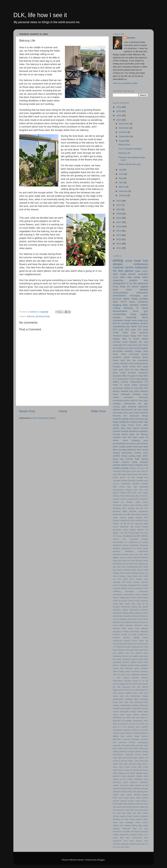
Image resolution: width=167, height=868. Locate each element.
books (140, 567)
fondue (136, 650)
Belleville (144, 370)
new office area (129, 718)
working (125, 468)
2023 (119, 120)
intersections (118, 681)
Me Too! (144, 508)
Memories (117, 511)
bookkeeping (132, 567)
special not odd (141, 785)
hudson (116, 428)
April (121, 182)
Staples (133, 530)
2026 (119, 107)
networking (117, 718)
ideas (123, 428)
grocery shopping (120, 665)
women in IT (143, 835)
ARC (120, 474)
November (124, 128)
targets (120, 804)
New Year (122, 514)
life (138, 434)
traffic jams (132, 813)
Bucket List (125, 477)
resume (138, 755)
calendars (134, 305)
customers (144, 601)
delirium (125, 610)
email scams (127, 628)
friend (146, 653)
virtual (135, 462)
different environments (123, 410)
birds (133, 561)
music (115, 354)
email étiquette (141, 628)
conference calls (141, 588)
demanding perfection (139, 610)
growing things (43, 316)
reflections (131, 450)
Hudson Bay (134, 496)
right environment (125, 758)
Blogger (101, 860)
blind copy (134, 564)
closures (136, 582)
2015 (119, 231)
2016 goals (118, 370)
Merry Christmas (139, 302)
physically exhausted (121, 745)
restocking (129, 755)
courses (116, 598)
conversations (129, 594)
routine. (131, 761)
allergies (144, 290)
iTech (115, 675)
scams (121, 767)
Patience (116, 520)
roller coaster (139, 758)
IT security (142, 499)
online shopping (131, 440)
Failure (116, 493)
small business (141, 364)
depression (143, 407)
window (125, 465)
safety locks (118, 764)
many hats (123, 702)
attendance (129, 551)
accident (145, 539)
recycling (122, 450)
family (121, 644)
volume (145, 822)
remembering (118, 755)
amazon (126, 545)
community (143, 397)
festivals (120, 647)
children (144, 305)
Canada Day (142, 477)
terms (146, 804)
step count (132, 792)
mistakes (116, 708)
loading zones (131, 693)
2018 (119, 218)
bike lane (127, 561)
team (126, 804)
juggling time (124, 684)
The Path (144, 533)
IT (114, 379)
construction (143, 591)
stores (132, 798)
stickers (116, 795)
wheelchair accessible (121, 831)
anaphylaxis (134, 545)
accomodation (118, 542)
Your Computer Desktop (130, 149)
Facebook (144, 333)
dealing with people (140, 607)
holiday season (125, 671)
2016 (119, 226)
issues (135, 681)
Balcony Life (124, 153)
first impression (131, 416)
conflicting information (123, 591)
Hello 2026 (124, 496)
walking (127, 825)
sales (126, 764)
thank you (143, 320)
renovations (143, 360)
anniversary (118, 388)
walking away (137, 825)
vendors (144, 323)
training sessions (120, 816)
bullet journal (125, 573)
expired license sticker (134, 641)
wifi (132, 831)
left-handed (118, 351)
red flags (131, 751)
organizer (127, 730)
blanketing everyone (121, 564)
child (146, 579)
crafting (116, 308)
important (144, 675)
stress (134, 320)
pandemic (117, 357)
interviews (128, 681)
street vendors (142, 798)
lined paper (140, 690)
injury (129, 428)
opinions (145, 727)
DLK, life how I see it (40, 15)
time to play (125, 810)
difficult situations (136, 613)
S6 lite (123, 524)
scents (128, 767)
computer (144, 585)
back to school (126, 557)
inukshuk (117, 431)
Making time (124, 145)
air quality (144, 542)
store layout (124, 798)
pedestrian (117, 739)
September (125, 136)
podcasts (140, 745)
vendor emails (129, 367)
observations (138, 721)
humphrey (144, 671)
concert (131, 588)
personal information (131, 739)
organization (118, 730)
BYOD (115, 477)
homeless (135, 671)
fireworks (117, 416)
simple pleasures (128, 776)
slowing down (135, 456)
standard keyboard (140, 788)
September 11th (127, 527)
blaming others (142, 561)
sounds (127, 320)
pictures (145, 444)
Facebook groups (121, 336)
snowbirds (138, 779)
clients (129, 582)
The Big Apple (134, 533)
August (123, 141)
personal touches (127, 742)
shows (133, 773)
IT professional (131, 499)
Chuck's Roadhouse (121, 484)
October (123, 132)
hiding (133, 314)
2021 (119, 205)
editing (121, 625)
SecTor (116, 527)
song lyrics (124, 785)
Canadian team (142, 481)
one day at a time (136, 724)
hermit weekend (141, 668)
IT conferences (122, 379)
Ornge (115, 518)
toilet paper (144, 810)
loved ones (143, 693)
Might (125, 511)
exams (137, 413)
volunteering (119, 326)
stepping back (142, 792)
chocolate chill (119, 582)
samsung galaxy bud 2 (138, 764)
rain (134, 360)
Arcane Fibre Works (140, 474)
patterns (145, 736)
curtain (137, 601)
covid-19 (134, 401)
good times (143, 659)
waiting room (118, 825)
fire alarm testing (130, 647)
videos (145, 819)
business (141, 573)
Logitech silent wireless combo (135, 505)
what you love (140, 829)
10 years (141, 468)
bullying (134, 573)
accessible (134, 539)
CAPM (116, 333)
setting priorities (140, 299)
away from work (136, 554)
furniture (125, 656)
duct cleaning (126, 622)
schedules (118, 320)
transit (130, 816)
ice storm (121, 675)
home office (142, 425)
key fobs (117, 687)
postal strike (128, 748)
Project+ (116, 524)
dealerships (125, 607)
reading (116, 751)
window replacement (121, 835)
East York (144, 490)
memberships (125, 705)
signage (139, 773)
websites (117, 465)
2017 (119, 222)
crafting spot (125, 598)
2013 (119, 239)
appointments (127, 548)
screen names (124, 770)
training (145, 459)
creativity (117, 404)
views (115, 822)
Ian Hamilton (127, 502)
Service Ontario (141, 527)
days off (141, 604)
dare (134, 604)
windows (133, 835)
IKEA (146, 376)
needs (129, 715)
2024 (119, 115)
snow (129, 290)
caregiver (122, 576)
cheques (139, 579)
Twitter (135, 385)
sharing (145, 770)
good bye (144, 419)
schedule (124, 364)
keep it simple (143, 684)
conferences (141, 264)
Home (63, 411)
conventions (118, 594)
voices (138, 822)
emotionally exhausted (139, 631)
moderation (137, 708)
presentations (119, 296)
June (122, 174)
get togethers (135, 656)
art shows (138, 548)
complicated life (134, 585)
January (123, 195)
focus (136, 311)
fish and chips (143, 647)
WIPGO (145, 536)
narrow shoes (119, 715)
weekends (126, 829)
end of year (128, 413)
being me (125, 286)
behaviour (144, 557)
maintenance (136, 696)
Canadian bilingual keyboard (124, 481)
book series (122, 567)
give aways (117, 659)
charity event (128, 579)
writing (118, 260)
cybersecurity (129, 404)
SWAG (116, 382)
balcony (31, 316)
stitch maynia (126, 795)
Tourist (127, 385)
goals (138, 271)
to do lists (132, 283)
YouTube (117, 342)
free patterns (136, 653)
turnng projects (136, 819)
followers (122, 650)
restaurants (141, 267)
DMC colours (119, 487)
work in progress (136, 465)
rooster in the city (120, 761)
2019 (119, 214)
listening (144, 434)
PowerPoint (125, 520)
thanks (129, 807)
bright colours (137, 570)
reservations (127, 453)
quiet (141, 447)
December (124, 124)
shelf (115, 773)
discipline (128, 616)
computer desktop (120, 588)
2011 (119, 248)
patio (122, 736)
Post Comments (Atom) (44, 418)
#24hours (133, 468)
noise (141, 437)
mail (127, 696)
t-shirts (138, 801)
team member (126, 459)
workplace (125, 844)
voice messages (126, 822)
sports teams (127, 788)
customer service (123, 267)
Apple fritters (127, 474)
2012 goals (143, 367)
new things (141, 718)
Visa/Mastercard (129, 536)
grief (146, 662)
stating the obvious (120, 792)
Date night (132, 487)
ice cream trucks (133, 348)
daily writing (134, 277)
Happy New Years (139, 336)
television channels (136, 804)
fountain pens (124, 653)
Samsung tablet (141, 524)
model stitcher (126, 708)
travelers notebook (140, 816)
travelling (116, 819)
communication (120, 293)
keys (134, 687)
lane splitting (142, 687)
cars (140, 576)
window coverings (141, 831)
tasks (115, 302)
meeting (116, 705)
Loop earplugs (142, 379)
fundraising (117, 656)
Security (124, 382)
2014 (119, 235)
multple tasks (142, 712)
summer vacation (127, 801)
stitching (137, 795)
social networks (130, 782)
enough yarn (143, 634)
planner (129, 271)
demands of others (136, 308)
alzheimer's (117, 545)
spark (132, 785)
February (124, 191)
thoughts (117, 367)
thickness (136, 807)
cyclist (115, 604)
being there (117, 561)
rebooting (123, 751)
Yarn (124, 539)
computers (143, 274)
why (128, 326)
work (122, 838)
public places (139, 748)
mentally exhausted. (140, 705)
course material (142, 594)
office (146, 721)
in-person (135, 678)
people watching (132, 357)
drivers (139, 619)
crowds (130, 601)
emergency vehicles (121, 631)
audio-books (143, 551)
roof (146, 758)
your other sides (123, 847)
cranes (133, 598)
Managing (117, 508)
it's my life (143, 681)
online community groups (134, 354)
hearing (116, 668)
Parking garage (127, 518)
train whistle (143, 813)
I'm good (131, 376)
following (129, 650)
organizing (118, 280)
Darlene (131, 38)
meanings (138, 702)
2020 (119, 209)
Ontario (145, 514)
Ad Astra (135, 370)
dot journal (132, 619)
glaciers (135, 659)
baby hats (143, 388)
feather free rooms (135, 644)
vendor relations (121, 462)
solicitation (144, 782)
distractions (142, 293)
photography (143, 742)
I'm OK (142, 496)
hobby (115, 671)
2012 (119, 244)
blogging (117, 305)
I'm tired (139, 376)
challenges (125, 394)
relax (139, 450)
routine (116, 364)
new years (133, 437)
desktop (125, 613)
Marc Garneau (129, 508)
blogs (125, 305)
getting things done (131, 419)
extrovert (144, 413)
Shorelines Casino (121, 530)
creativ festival (142, 598)
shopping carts (123, 773)
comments (129, 397)
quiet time (125, 360)
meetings (129, 351)
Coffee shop (129, 333)
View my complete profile (125, 83)
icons (128, 675)
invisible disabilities (130, 431)
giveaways (127, 659)
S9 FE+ (130, 524)
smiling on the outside (123, 779)
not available (127, 721)
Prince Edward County (139, 520)
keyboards (126, 687)
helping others (137, 422)
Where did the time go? (130, 164)
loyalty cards (118, 696)
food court (138, 345)
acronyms (144, 385)
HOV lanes (137, 493)
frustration (117, 419)
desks (119, 613)
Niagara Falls (120, 339)
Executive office (120, 376)
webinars (144, 462)
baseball (125, 391)
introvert (144, 428)
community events (121, 401)
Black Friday (119, 373)
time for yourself (121, 323)
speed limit (117, 788)
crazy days (143, 401)
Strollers (141, 530)
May (121, 178)
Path (146, 518)
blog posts (134, 391)
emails (119, 413)
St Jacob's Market (138, 339)
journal (135, 286)
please (133, 745)
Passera (139, 518)
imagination (135, 675)
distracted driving (139, 616)
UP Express (118, 536)
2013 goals (143, 326)
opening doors (134, 727)
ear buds (138, 410)
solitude (116, 785)
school (131, 364)
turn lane (125, 819)
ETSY (124, 302)
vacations (135, 323)
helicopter (129, 668)
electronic (138, 625)
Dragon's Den (132, 490)
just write (133, 684)
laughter (144, 348)
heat (122, 668)
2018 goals (126, 471)
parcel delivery (126, 733)
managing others (132, 699)
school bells (136, 767)
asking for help (131, 388)
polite (120, 748)
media (146, 702)
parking (136, 733)
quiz (146, 748)
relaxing (145, 751)
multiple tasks (141, 351)
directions (120, 616)
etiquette (133, 342)
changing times (140, 394)
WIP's (139, 536)
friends (145, 416)
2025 (119, 111)
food (141, 650)
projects (133, 280)
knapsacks (143, 431)
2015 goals (130, 330)
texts (124, 807)
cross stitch (119, 277)
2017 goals (143, 330)
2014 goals (118, 330)
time (118, 810)
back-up (136, 557)
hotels (145, 277)
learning (116, 434)
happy (116, 422)
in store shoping (121, 678)
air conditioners (132, 542)
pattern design (133, 736)
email (125, 342)
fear (126, 644)
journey (116, 684)
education (129, 625)
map (131, 702)
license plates (128, 434)
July (121, 170)
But (133, 477)
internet (136, 428)
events (145, 638)
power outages (119, 447)
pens (146, 440)
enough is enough (129, 634)
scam (146, 453)
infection (145, 678)
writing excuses (135, 844)
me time (118, 271)
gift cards (144, 656)
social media (133, 261)
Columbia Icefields (140, 484)
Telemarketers (136, 382)
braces (120, 570)
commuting (123, 585)
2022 (119, 201)
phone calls (135, 444)
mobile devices (128, 274)
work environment (134, 838)
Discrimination (118, 490)
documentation (120, 311)
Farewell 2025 (125, 493)
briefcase (127, 570)
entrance (116, 638)
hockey (131, 425)
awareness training (121, 554)
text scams (117, 807)
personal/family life (121, 444)
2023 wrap (136, 471)
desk (115, 613)
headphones (125, 422)
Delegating (144, 487)
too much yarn (119, 813)
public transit (132, 447)
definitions (117, 610)
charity (116, 397)
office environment (120, 724)
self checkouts (136, 770)
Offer (129, 514)
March (122, 187)
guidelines (144, 665)
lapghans (116, 690)
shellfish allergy (120, 456)
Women (116, 539)
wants (146, 825)
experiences (118, 641)
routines (138, 453)
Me (138, 508)
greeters (126, 662)
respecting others (137, 317)
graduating (117, 662)
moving (133, 712)
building (116, 573)
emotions (116, 634)
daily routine (125, 604)
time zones (134, 810)
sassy (115, 767)
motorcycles (124, 712)
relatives (138, 751)
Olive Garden (137, 514)
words (115, 838)
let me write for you (128, 690)
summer (116, 801)
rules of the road (141, 761)
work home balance (133, 841)
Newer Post (27, 411)
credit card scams (120, 601)
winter (134, 326)
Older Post (98, 411)
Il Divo (132, 379)
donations (124, 619)
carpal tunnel (133, 576)
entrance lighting (131, 638)
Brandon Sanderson (138, 373)
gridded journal (137, 662)
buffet (146, 570)
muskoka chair (120, 437)
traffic (137, 459)
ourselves (135, 730)
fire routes (128, 345)
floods (115, 650)
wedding (116, 829)
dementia (132, 407)
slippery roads (142, 776)
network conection (140, 715)
